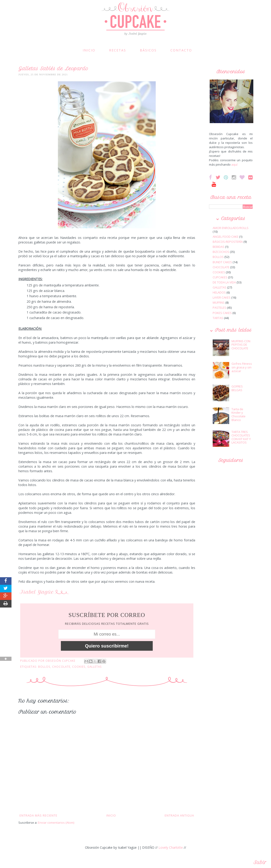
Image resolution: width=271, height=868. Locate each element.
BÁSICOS (148, 50)
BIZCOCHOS (221, 252)
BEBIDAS (219, 247)
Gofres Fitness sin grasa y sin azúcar (242, 367)
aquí (234, 164)
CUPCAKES (220, 277)
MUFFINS (219, 303)
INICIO (89, 50)
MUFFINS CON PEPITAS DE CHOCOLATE (241, 345)
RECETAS (118, 50)
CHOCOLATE (61, 667)
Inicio (111, 815)
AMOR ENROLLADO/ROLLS (231, 228)
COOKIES (79, 667)
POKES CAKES (222, 313)
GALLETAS (95, 667)
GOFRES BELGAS (237, 388)
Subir (260, 862)
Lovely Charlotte (171, 847)
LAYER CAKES (222, 297)
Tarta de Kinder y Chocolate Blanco (239, 414)
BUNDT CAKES (222, 262)
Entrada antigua (179, 815)
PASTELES (219, 308)
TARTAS (218, 318)
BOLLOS (44, 667)
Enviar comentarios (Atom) (56, 823)
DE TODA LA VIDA (224, 282)
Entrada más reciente (38, 815)
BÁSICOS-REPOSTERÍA (228, 242)
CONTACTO (181, 50)
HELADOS (219, 292)
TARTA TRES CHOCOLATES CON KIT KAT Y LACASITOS (241, 437)
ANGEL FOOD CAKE (226, 237)
